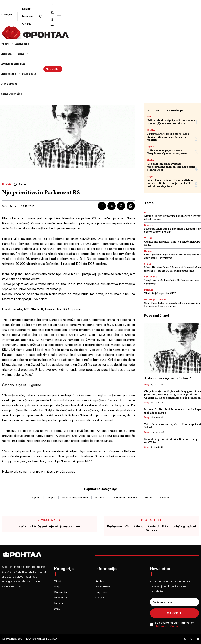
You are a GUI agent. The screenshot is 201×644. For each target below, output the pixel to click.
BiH (149, 117)
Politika (149, 290)
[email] (174, 602)
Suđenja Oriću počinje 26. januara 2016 (49, 527)
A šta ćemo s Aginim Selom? (168, 378)
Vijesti (151, 147)
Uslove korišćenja (166, 626)
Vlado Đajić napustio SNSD (160, 294)
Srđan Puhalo (10, 207)
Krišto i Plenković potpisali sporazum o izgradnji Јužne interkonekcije (171, 122)
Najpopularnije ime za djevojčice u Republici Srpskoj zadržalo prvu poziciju (168, 137)
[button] (41, 16)
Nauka (151, 160)
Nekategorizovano (155, 300)
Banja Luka (151, 277)
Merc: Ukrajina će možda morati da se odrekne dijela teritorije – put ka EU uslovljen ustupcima (170, 183)
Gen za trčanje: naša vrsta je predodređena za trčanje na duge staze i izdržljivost (171, 167)
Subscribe (174, 613)
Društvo (151, 130)
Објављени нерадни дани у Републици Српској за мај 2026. (167, 152)
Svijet (150, 176)
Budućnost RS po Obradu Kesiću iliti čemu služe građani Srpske (152, 529)
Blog (7, 185)
